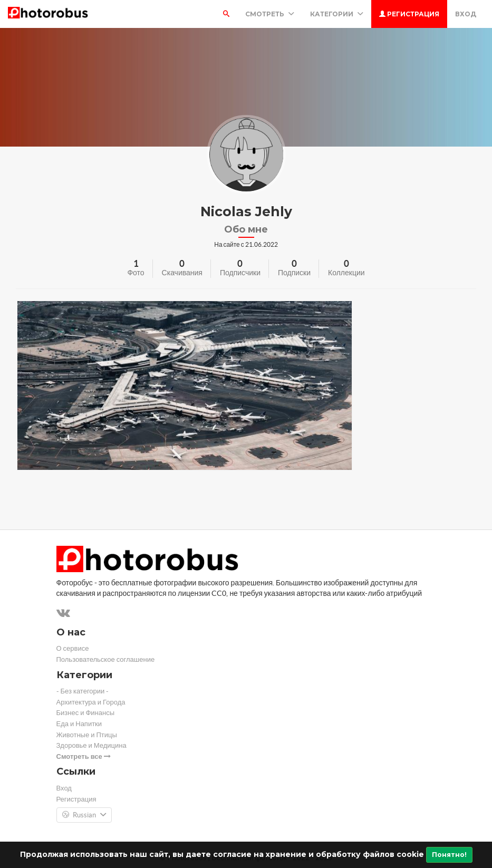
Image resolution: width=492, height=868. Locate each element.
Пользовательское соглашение (106, 659)
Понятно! (449, 855)
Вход (466, 14)
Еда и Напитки (79, 724)
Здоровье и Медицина (91, 745)
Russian (84, 815)
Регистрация (409, 14)
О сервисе (73, 648)
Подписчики (240, 273)
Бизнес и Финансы (86, 713)
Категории (337, 14)
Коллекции (346, 273)
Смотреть (270, 14)
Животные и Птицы (87, 735)
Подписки (294, 273)
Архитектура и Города (91, 702)
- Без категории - (83, 691)
